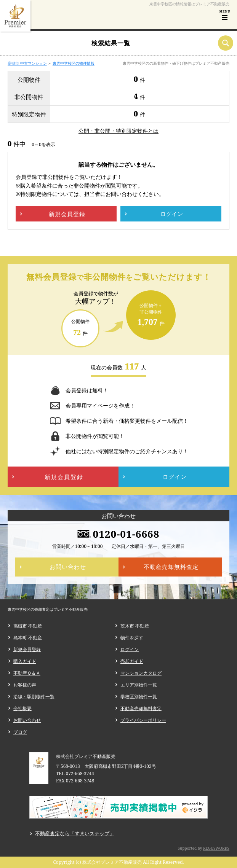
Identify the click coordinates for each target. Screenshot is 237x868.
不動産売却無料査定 (141, 708)
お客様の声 (25, 685)
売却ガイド (132, 661)
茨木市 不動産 (135, 626)
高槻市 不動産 (28, 626)
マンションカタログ (141, 673)
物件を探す (132, 638)
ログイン (130, 649)
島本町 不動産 (28, 638)
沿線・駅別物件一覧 (34, 697)
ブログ (20, 732)
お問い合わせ (27, 720)
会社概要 (22, 708)
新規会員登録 (27, 649)
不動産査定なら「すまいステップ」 (75, 833)
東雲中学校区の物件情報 (74, 63)
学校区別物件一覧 (139, 697)
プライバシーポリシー (143, 720)
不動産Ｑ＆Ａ (27, 673)
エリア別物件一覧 (139, 685)
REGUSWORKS (216, 848)
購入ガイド (25, 661)
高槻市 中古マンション (27, 63)
